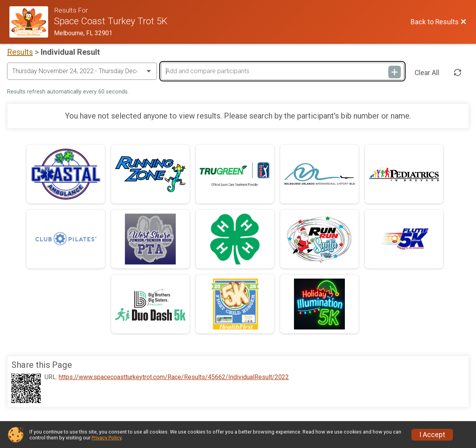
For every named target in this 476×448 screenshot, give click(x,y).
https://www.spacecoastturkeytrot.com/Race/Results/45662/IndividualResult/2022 (174, 377)
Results (20, 52)
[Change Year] (82, 71)
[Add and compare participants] (282, 71)
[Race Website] (32, 22)
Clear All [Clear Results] (427, 73)
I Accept (432, 435)
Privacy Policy (106, 438)
